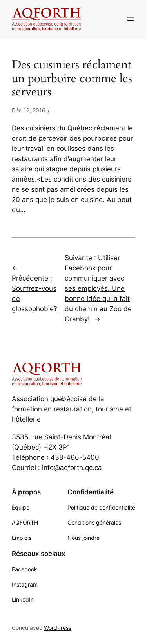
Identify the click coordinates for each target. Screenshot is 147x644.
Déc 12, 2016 (29, 110)
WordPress (58, 628)
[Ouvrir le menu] (131, 19)
